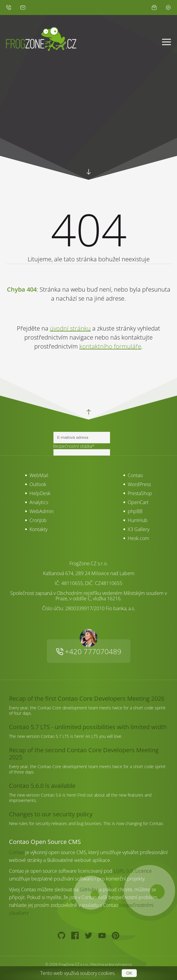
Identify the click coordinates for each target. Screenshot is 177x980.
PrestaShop (140, 493)
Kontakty (38, 529)
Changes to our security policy (51, 814)
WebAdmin (41, 511)
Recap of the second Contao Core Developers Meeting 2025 (84, 754)
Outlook (38, 484)
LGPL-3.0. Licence (133, 871)
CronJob (38, 520)
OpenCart (138, 502)
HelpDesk (40, 493)
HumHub (138, 520)
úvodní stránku (70, 328)
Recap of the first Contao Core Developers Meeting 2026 (87, 698)
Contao (135, 475)
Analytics (39, 502)
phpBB (135, 511)
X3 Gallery (139, 529)
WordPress (139, 484)
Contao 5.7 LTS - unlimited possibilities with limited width (88, 727)
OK (129, 973)
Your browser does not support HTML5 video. (88, 135)
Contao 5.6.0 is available (42, 786)
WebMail (39, 475)
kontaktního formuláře (110, 346)
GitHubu (89, 889)
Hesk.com (138, 538)
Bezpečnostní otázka (74, 446)
